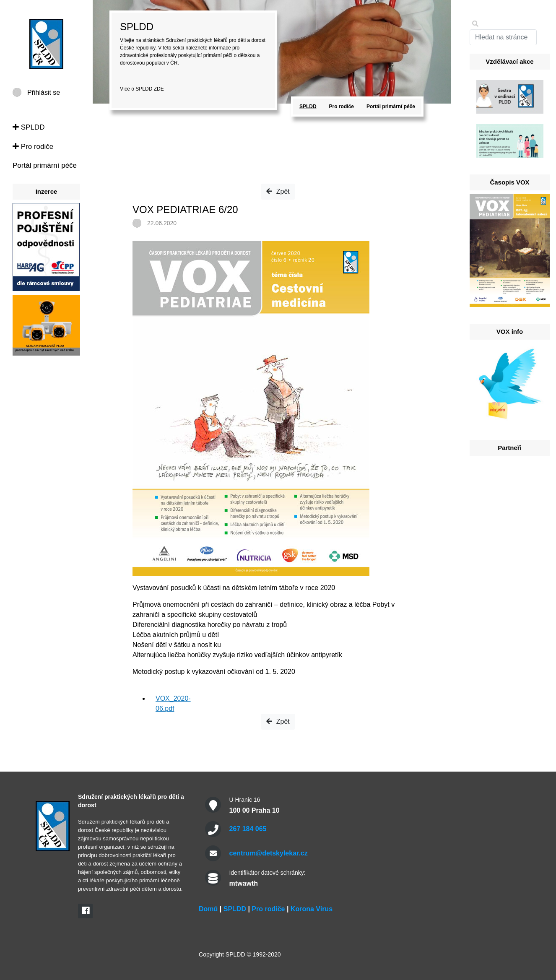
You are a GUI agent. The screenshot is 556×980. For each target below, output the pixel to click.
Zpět (278, 191)
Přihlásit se (44, 92)
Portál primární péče (45, 165)
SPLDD (29, 127)
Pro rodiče (33, 147)
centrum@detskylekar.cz (268, 853)
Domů (208, 909)
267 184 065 (248, 829)
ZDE (159, 89)
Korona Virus (312, 909)
